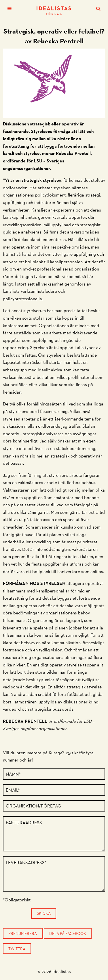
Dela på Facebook (68, 933)
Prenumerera (23, 933)
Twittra (17, 949)
